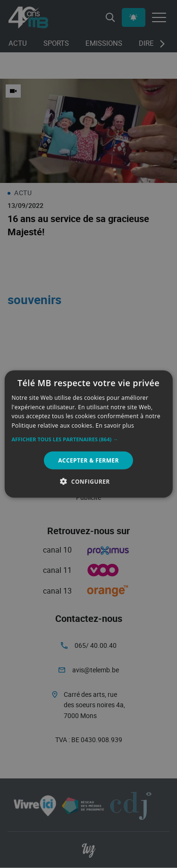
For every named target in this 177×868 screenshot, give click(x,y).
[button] (88, 439)
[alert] (88, 434)
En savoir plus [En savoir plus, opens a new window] (115, 426)
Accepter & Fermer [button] (88, 460)
